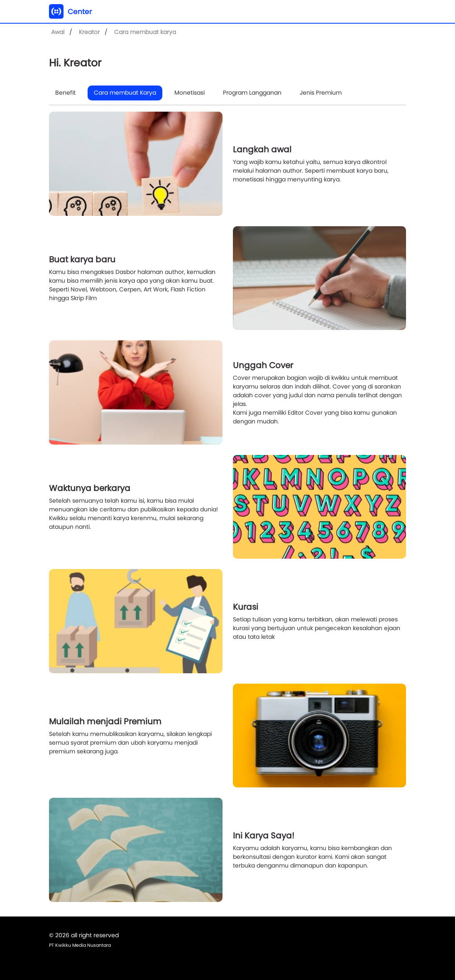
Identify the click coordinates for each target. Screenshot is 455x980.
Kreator (89, 32)
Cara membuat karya (145, 32)
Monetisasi (190, 93)
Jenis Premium (321, 93)
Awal (58, 32)
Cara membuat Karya (125, 93)
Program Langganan (252, 93)
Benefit (65, 93)
